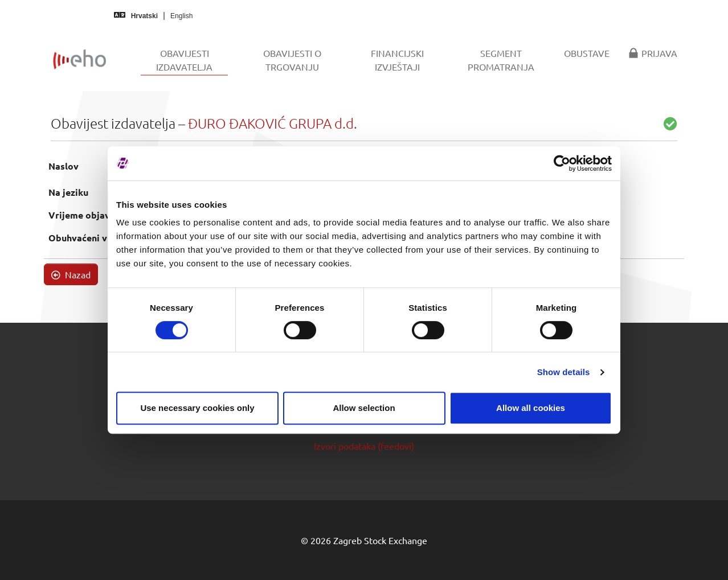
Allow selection (364, 408)
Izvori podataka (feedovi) (364, 446)
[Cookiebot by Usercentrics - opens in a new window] (562, 163)
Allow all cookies (531, 408)
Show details (564, 372)
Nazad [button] (71, 274)
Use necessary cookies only (197, 408)
